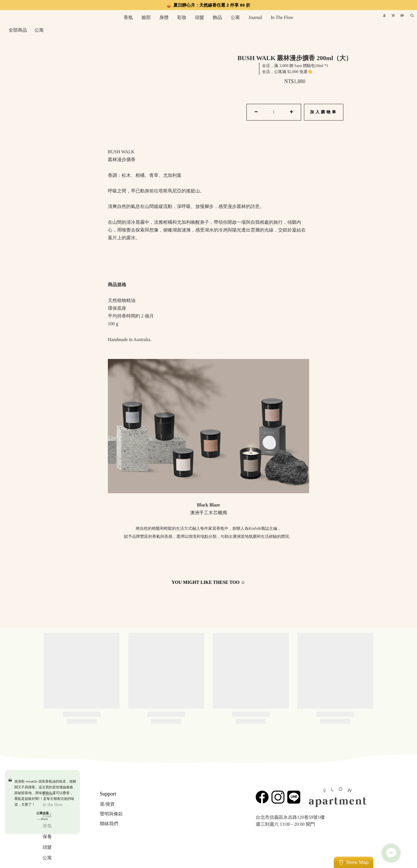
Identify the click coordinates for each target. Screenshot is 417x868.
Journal (255, 17)
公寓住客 (43, 813)
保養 (47, 837)
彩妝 (182, 17)
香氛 (128, 17)
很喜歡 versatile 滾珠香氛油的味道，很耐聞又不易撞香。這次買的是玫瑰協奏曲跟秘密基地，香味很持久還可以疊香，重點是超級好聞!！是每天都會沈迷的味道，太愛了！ (45, 793)
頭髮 (200, 17)
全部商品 (18, 30)
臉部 (146, 17)
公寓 (235, 17)
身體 (164, 17)
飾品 (217, 17)
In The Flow (282, 17)
